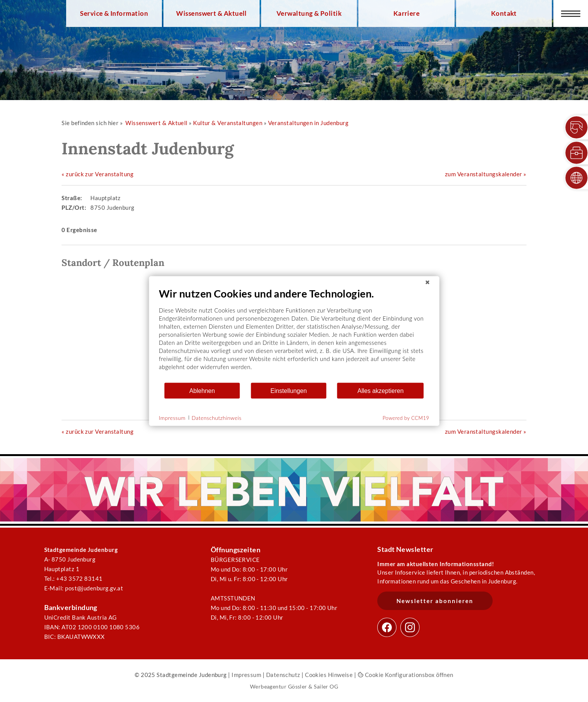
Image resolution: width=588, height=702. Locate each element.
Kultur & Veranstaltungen (228, 123)
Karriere (407, 13)
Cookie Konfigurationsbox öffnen (406, 675)
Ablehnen (202, 390)
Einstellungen (289, 390)
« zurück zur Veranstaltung (97, 174)
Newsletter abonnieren (435, 601)
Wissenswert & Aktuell (212, 13)
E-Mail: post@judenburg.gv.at (84, 588)
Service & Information (114, 13)
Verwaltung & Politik (309, 13)
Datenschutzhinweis (217, 417)
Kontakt (504, 13)
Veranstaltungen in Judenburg (308, 123)
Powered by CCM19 (406, 418)
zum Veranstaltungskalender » (486, 174)
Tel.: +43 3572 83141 (73, 578)
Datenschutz (283, 675)
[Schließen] (427, 282)
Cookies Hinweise (329, 675)
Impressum (246, 675)
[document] (294, 335)
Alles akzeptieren (380, 390)
